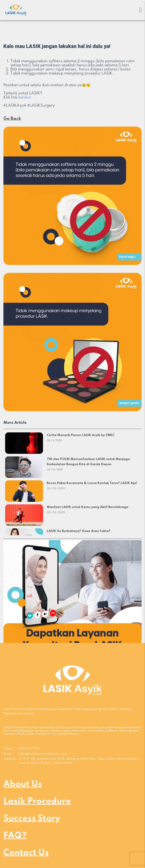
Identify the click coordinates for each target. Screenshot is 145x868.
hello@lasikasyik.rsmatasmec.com (43, 754)
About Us (23, 784)
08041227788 (29, 748)
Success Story (32, 819)
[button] (72, 609)
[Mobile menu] (141, 10)
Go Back (12, 119)
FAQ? (15, 836)
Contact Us (26, 853)
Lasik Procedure (37, 801)
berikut (24, 97)
